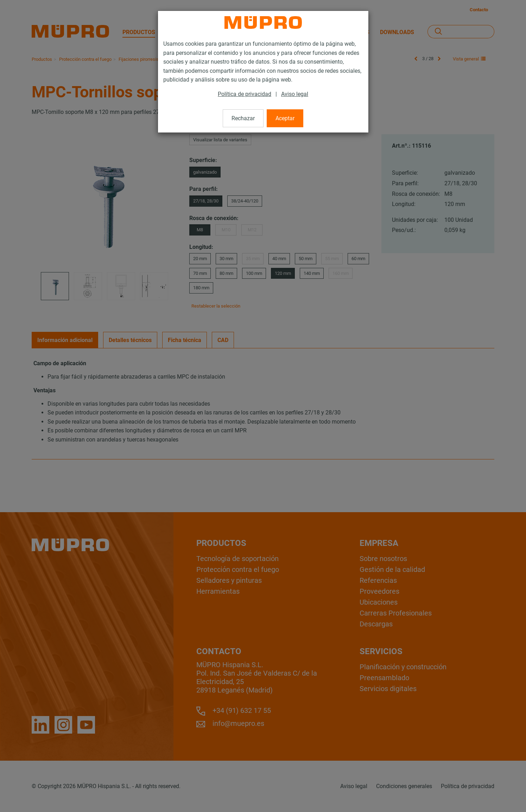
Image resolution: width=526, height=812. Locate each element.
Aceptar (285, 118)
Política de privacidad (245, 94)
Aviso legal (295, 94)
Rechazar (243, 118)
